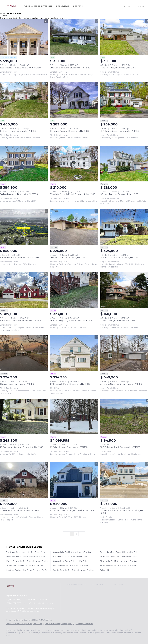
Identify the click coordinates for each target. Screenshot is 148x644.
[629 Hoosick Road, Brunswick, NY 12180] (74, 353)
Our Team (78, 6)
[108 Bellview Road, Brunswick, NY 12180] (124, 417)
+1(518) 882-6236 (14, 603)
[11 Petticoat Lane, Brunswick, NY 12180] (124, 227)
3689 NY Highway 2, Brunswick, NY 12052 (71, 321)
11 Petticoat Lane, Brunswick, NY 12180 (120, 258)
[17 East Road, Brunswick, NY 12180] (124, 290)
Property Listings (68, 624)
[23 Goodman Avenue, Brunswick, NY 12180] (24, 417)
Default (3, 16)
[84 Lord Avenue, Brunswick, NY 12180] (24, 164)
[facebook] (9, 640)
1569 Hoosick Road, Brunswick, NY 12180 (20, 68)
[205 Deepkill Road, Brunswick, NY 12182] (74, 37)
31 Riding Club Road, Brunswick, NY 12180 (121, 384)
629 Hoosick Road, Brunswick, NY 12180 (70, 384)
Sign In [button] (141, 6)
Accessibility (88, 624)
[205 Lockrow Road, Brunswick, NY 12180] (24, 480)
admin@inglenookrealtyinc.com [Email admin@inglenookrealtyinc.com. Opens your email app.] (38, 603)
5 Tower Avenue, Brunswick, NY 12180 (119, 194)
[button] (12, 6)
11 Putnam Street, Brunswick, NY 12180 (120, 131)
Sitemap (79, 624)
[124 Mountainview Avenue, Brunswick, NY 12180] (124, 480)
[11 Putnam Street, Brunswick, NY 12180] (124, 100)
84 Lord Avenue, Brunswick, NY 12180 (19, 194)
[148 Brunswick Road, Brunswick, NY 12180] (24, 290)
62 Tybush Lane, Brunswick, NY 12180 (69, 447)
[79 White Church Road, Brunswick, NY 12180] (74, 164)
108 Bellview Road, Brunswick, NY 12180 (120, 447)
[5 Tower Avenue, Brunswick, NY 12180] (124, 164)
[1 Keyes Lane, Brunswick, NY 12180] (24, 353)
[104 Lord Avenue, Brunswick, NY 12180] (24, 227)
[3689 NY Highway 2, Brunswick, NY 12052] (74, 290)
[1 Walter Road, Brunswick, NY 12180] (124, 37)
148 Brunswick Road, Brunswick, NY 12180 (21, 321)
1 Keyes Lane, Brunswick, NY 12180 (17, 384)
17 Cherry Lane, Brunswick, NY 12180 (18, 131)
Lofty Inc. (20, 620)
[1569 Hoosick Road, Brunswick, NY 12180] (24, 37)
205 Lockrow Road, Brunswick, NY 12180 (20, 511)
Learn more (59, 18)
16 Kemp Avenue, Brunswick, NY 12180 (70, 131)
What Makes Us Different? (38, 6)
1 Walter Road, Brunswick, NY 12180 (118, 68)
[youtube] (17, 640)
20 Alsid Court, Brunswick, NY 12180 (68, 258)
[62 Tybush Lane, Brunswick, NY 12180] (74, 417)
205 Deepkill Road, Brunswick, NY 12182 (70, 68)
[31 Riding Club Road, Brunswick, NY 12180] (124, 353)
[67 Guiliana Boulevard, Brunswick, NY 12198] (74, 480)
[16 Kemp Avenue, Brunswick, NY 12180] (74, 100)
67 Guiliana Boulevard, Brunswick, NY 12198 (72, 511)
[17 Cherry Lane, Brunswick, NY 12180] (24, 100)
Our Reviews (63, 6)
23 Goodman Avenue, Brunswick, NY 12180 (22, 447)
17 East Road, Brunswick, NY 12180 (118, 321)
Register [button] (129, 6)
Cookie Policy (38, 624)
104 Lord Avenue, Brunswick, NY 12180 (19, 258)
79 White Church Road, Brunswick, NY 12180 (73, 194)
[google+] (24, 640)
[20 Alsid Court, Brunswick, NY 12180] (74, 227)
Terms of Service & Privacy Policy (19, 624)
